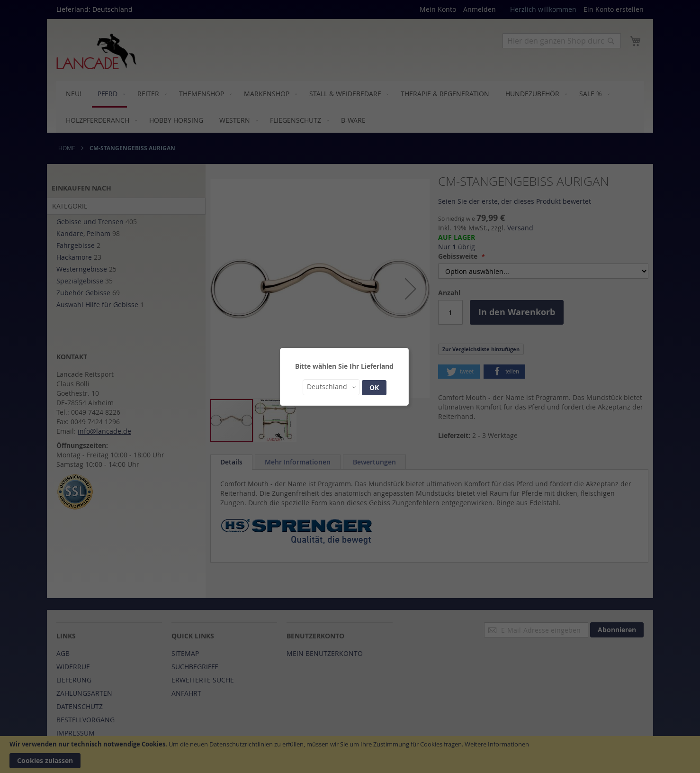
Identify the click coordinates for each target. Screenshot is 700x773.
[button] (331, 387)
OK (374, 387)
